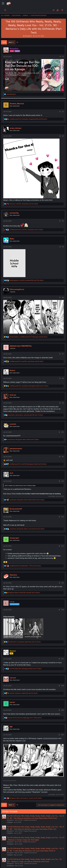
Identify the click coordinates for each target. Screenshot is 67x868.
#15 (63, 583)
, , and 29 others (25, 566)
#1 (63, 56)
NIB (11, 727)
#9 (63, 403)
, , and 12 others (26, 230)
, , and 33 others (25, 642)
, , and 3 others (24, 593)
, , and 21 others (29, 386)
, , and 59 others (26, 361)
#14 (63, 546)
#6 (63, 297)
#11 (63, 457)
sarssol (13, 678)
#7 (63, 354)
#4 (63, 221)
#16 (63, 610)
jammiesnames (16, 449)
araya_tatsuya (15, 128)
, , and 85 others (28, 337)
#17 (63, 659)
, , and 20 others (23, 693)
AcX (11, 473)
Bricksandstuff (16, 509)
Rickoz (12, 370)
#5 (63, 247)
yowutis (13, 424)
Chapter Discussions (30, 820)
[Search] (5, 10)
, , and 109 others (26, 280)
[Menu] (3, 3)
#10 (63, 432)
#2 (63, 112)
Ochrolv (13, 395)
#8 (63, 378)
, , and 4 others (23, 440)
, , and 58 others (28, 119)
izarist (12, 702)
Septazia (13, 575)
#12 (63, 481)
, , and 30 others (24, 204)
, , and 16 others (26, 798)
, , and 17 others (25, 669)
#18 (63, 686)
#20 (63, 735)
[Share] (60, 57)
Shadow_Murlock (17, 104)
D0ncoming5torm (17, 289)
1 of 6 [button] (4, 42)
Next (11, 42)
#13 (63, 517)
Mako (12, 239)
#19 (63, 710)
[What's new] (62, 10)
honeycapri (14, 538)
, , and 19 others (28, 464)
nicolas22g (14, 213)
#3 (63, 136)
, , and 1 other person (25, 718)
